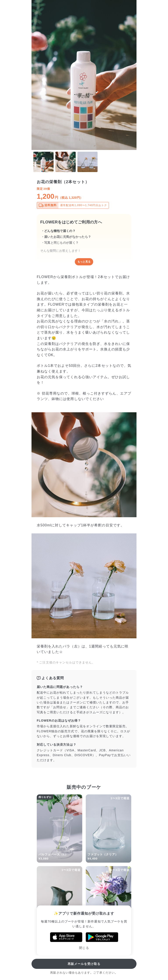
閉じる (84, 948)
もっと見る (84, 262)
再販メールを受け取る (84, 964)
